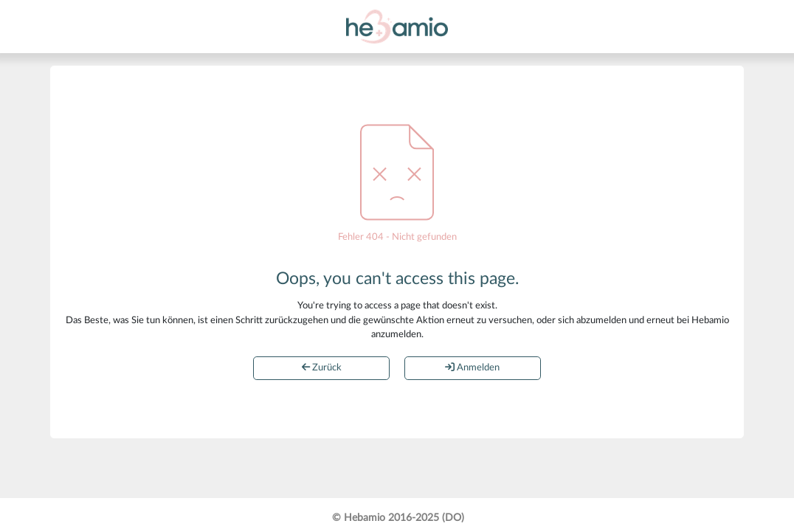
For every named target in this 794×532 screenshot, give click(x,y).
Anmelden (472, 367)
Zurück (322, 367)
